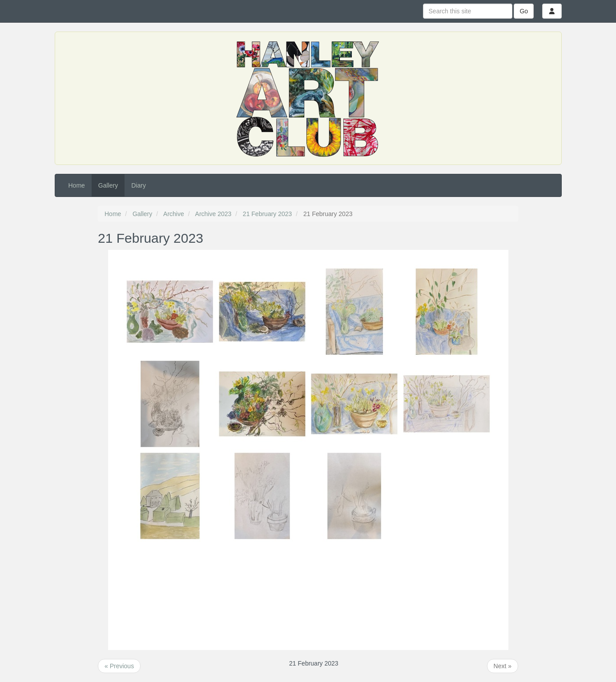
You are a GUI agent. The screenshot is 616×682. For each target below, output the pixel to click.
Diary (139, 185)
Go (524, 11)
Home (77, 185)
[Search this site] (468, 11)
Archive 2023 (213, 214)
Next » (503, 666)
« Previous (119, 666)
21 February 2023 (268, 214)
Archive (174, 214)
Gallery (108, 185)
